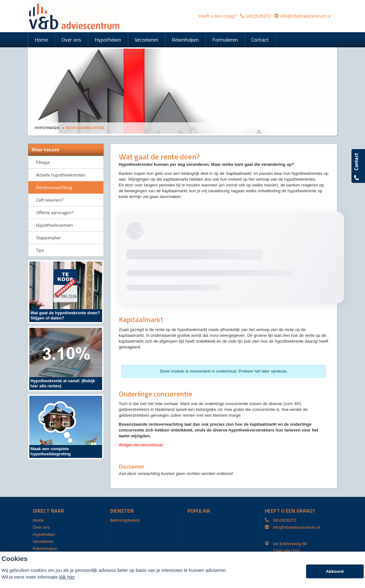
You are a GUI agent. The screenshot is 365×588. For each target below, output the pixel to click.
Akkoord (335, 571)
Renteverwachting (85, 128)
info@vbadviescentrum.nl (305, 16)
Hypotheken (47, 128)
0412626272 (258, 16)
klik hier (67, 577)
